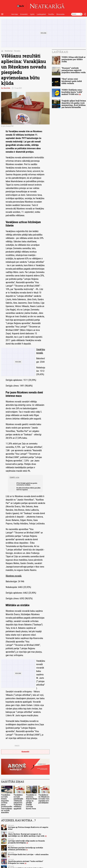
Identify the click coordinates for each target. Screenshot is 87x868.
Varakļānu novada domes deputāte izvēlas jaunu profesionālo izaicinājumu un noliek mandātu (7, 804)
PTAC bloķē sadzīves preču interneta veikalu (27, 484)
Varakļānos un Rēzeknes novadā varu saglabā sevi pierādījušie (44, 799)
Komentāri (24, 14)
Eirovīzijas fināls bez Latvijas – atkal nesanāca (28, 854)
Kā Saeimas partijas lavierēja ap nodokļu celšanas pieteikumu (25, 849)
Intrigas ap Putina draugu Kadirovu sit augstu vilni (28, 828)
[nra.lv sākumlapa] (21, 6)
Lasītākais (60, 52)
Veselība (51, 14)
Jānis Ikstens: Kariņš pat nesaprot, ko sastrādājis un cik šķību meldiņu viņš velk (26, 835)
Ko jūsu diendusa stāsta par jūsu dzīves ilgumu (28, 489)
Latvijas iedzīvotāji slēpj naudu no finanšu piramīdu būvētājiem (26, 842)
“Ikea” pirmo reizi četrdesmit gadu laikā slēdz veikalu (72, 81)
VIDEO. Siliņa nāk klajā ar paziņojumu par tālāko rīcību (74, 59)
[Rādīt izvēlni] (2, 14)
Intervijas (15, 14)
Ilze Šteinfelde (6, 88)
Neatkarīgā (9, 51)
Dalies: (17, 746)
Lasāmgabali (41, 14)
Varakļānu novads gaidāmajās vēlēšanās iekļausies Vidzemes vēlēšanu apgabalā (18, 802)
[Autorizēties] (85, 14)
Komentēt (25, 752)
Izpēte (32, 14)
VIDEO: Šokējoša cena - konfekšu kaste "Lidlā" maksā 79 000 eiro (72, 92)
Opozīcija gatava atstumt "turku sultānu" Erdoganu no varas (26, 862)
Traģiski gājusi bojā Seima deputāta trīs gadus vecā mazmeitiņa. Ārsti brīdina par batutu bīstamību (74, 104)
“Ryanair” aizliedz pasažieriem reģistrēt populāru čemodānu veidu (74, 70)
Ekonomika (60, 14)
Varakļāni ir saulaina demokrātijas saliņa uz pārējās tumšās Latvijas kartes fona (32, 802)
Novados (17, 51)
